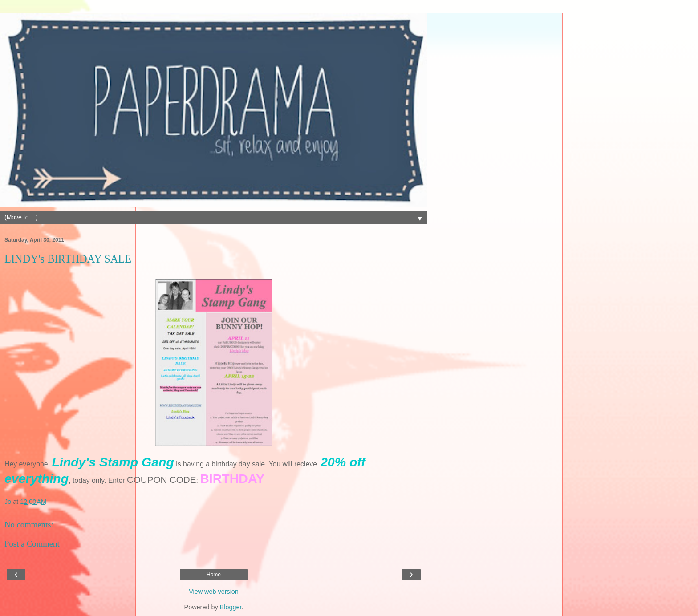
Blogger (231, 607)
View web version (214, 592)
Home (214, 575)
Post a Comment (32, 544)
